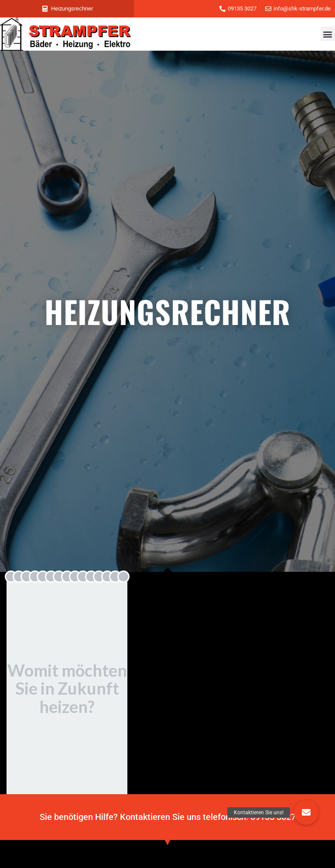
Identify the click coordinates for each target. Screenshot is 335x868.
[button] (328, 34)
